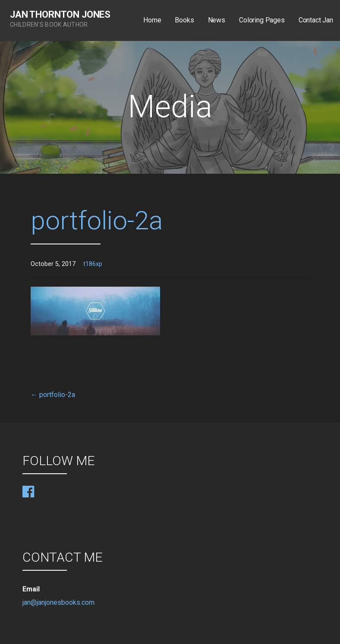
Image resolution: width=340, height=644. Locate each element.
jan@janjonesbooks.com (58, 602)
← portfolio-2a (53, 395)
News (217, 20)
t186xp (93, 264)
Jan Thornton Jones (60, 14)
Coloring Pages (262, 20)
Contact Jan (316, 20)
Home (152, 20)
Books (184, 20)
